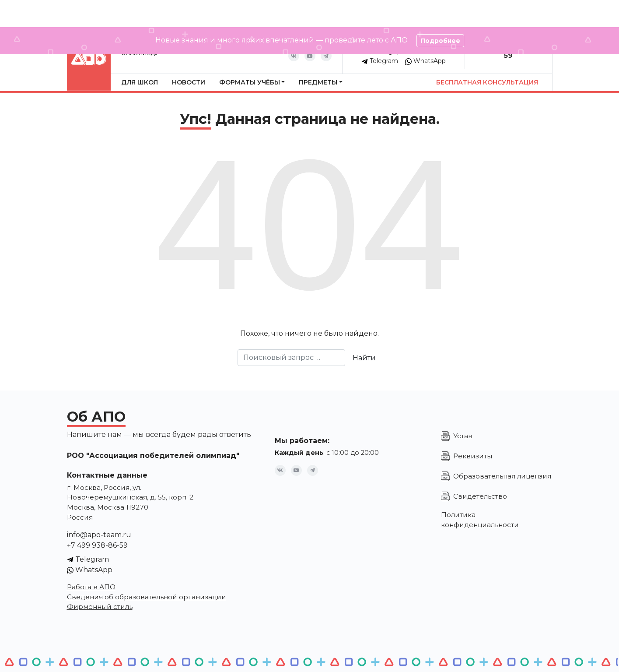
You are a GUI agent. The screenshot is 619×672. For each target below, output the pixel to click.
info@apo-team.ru (99, 535)
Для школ (140, 82)
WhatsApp (425, 61)
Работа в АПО (91, 587)
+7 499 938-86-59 (97, 545)
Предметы (318, 82)
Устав (463, 436)
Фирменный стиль (100, 607)
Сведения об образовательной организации (147, 597)
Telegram (380, 61)
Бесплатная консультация (487, 82)
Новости (189, 82)
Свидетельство (480, 496)
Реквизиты (473, 456)
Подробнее (440, 41)
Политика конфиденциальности (480, 520)
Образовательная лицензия (502, 476)
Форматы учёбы (250, 82)
